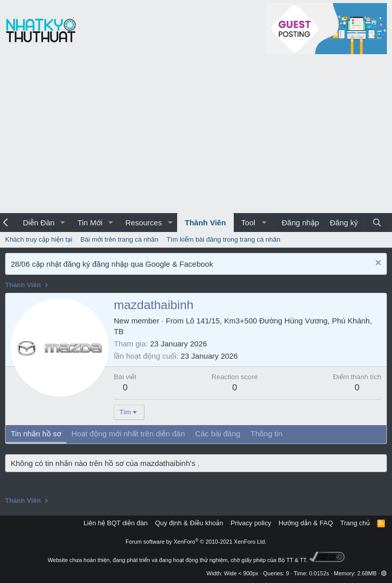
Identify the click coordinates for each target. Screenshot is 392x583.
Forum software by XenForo (196, 542)
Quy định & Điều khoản (189, 523)
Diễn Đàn (39, 223)
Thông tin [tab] (267, 434)
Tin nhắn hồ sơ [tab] (36, 434)
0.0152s (319, 573)
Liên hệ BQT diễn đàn (116, 523)
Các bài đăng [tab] (217, 434)
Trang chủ (355, 523)
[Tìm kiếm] (377, 223)
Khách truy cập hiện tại (39, 239)
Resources (143, 223)
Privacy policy (251, 523)
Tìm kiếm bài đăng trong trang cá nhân (223, 239)
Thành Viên (205, 223)
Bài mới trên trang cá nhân (120, 239)
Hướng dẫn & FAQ (306, 523)
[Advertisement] (196, 136)
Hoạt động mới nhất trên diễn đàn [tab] (128, 434)
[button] (63, 223)
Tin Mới (90, 223)
